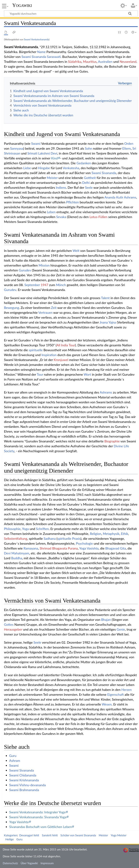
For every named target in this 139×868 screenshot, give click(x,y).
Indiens (61, 187)
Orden (129, 143)
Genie (121, 629)
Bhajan (106, 620)
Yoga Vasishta (89, 548)
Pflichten (72, 202)
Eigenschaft (116, 694)
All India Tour (66, 345)
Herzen (126, 690)
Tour (40, 374)
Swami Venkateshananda (36, 39)
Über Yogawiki (29, 863)
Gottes (9, 624)
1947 (45, 285)
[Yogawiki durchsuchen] (71, 13)
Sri (134, 148)
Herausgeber (13, 629)
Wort (87, 374)
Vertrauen (45, 312)
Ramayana (31, 548)
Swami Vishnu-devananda (28, 785)
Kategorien (11, 835)
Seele (89, 187)
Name (41, 52)
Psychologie (85, 543)
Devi (54, 153)
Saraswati (54, 57)
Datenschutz (10, 863)
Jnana (104, 322)
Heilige (10, 839)
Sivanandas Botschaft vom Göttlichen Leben (40, 827)
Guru (13, 756)
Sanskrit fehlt (50, 835)
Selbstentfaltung (16, 538)
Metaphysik (111, 534)
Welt (76, 251)
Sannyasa (17, 148)
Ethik (125, 534)
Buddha (17, 558)
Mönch (61, 285)
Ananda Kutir (114, 197)
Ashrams (130, 197)
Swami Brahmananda (24, 790)
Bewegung (11, 308)
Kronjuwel (61, 360)
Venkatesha (71, 168)
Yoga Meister (119, 835)
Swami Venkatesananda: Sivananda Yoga (38, 817)
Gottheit (90, 178)
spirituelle (36, 350)
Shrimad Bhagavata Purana (59, 548)
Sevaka (61, 217)
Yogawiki (22, 5)
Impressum (47, 863)
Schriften (42, 529)
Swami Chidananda (23, 775)
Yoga (26, 529)
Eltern (127, 148)
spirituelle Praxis (69, 538)
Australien (105, 62)
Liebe (27, 168)
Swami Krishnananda (24, 780)
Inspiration (49, 355)
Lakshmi (44, 153)
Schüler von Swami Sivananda (78, 835)
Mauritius (90, 62)
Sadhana (50, 538)
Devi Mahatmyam (17, 553)
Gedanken (84, 163)
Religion (96, 534)
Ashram (15, 761)
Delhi (86, 183)
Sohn (89, 148)
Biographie (112, 441)
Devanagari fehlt (29, 835)
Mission (44, 265)
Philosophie (12, 529)
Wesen (107, 704)
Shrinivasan (12, 153)
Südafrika (75, 62)
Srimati (32, 153)
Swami (36, 143)
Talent (105, 298)
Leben (51, 212)
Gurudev (25, 270)
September (32, 285)
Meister (52, 178)
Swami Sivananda (34, 57)
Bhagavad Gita (116, 548)
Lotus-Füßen (99, 217)
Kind (54, 158)
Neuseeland (128, 62)
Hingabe (44, 168)
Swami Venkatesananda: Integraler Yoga (37, 812)
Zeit (54, 308)
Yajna (112, 322)
